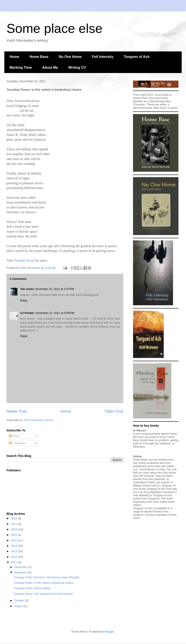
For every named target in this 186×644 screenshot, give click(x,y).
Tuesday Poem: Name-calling (32, 588)
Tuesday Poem (24, 260)
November (21, 572)
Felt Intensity (103, 57)
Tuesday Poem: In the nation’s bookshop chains (43, 583)
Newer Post (17, 411)
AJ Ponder (27, 313)
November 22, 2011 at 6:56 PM (55, 313)
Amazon (138, 515)
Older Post (114, 411)
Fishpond (153, 499)
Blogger (109, 632)
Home (14, 57)
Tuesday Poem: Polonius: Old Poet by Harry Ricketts (46, 577)
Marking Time (21, 68)
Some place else (55, 28)
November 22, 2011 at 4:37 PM (55, 289)
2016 (14, 535)
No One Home (70, 57)
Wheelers (139, 447)
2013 (14, 551)
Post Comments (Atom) (38, 420)
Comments (18, 443)
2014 (14, 546)
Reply (24, 300)
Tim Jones (27, 289)
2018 (14, 529)
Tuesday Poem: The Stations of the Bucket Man (43, 594)
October (20, 600)
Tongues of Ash (137, 57)
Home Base (39, 57)
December (21, 567)
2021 (14, 524)
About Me (50, 68)
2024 (14, 518)
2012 (14, 557)
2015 (14, 540)
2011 (14, 562)
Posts (14, 436)
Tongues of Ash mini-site (162, 489)
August (19, 606)
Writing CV (77, 68)
